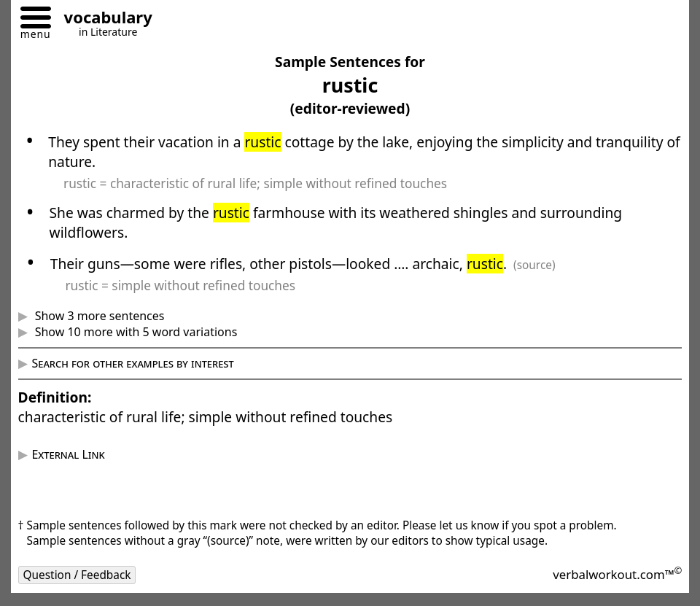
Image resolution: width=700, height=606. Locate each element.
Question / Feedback (77, 575)
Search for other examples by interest (132, 363)
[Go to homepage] (103, 19)
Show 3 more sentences (98, 316)
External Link (68, 454)
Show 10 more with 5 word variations (134, 332)
